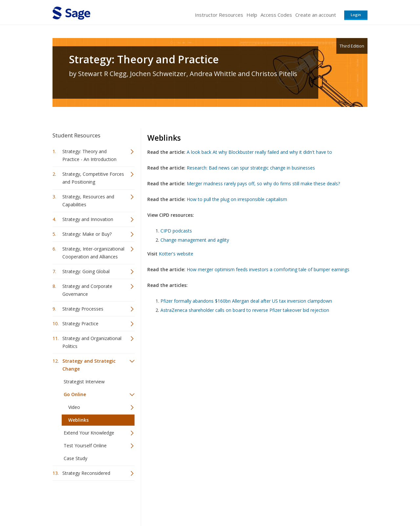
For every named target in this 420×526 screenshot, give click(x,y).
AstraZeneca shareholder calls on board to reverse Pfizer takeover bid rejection (245, 310)
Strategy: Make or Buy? (87, 234)
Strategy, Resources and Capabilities (88, 201)
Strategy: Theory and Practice (144, 59)
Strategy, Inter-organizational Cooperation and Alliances (93, 253)
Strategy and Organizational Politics (92, 342)
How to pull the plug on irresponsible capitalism (237, 199)
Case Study (75, 458)
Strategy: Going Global (86, 271)
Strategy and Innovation (88, 219)
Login (356, 15)
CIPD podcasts (176, 231)
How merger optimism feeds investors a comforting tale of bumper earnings (268, 269)
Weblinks (78, 420)
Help (252, 15)
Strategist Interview (84, 382)
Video (74, 407)
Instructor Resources (219, 15)
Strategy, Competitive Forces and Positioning (93, 178)
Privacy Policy (324, 502)
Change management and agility (195, 240)
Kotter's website (176, 254)
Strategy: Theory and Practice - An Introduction (89, 155)
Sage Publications (90, 502)
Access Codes (276, 15)
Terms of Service (247, 502)
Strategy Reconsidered (86, 473)
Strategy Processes (83, 309)
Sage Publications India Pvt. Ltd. (148, 502)
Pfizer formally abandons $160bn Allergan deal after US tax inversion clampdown (246, 301)
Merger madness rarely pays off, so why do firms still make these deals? (263, 183)
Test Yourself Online (85, 445)
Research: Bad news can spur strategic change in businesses (251, 168)
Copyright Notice (288, 502)
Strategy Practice (80, 324)
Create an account (316, 15)
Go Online (75, 394)
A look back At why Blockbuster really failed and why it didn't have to (259, 152)
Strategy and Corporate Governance (87, 290)
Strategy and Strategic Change (89, 365)
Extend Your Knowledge (89, 433)
